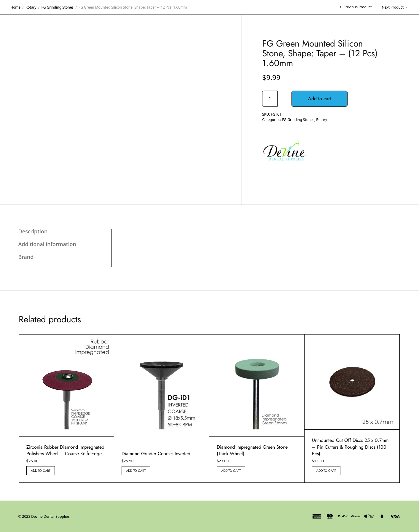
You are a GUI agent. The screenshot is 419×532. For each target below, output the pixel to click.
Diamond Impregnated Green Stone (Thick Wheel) (252, 450)
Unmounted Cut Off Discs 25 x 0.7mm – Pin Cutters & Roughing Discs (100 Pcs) (350, 447)
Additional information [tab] (47, 244)
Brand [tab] (26, 257)
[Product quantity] (270, 99)
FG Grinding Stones (57, 7)
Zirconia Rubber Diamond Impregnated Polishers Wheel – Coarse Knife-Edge (65, 450)
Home (15, 7)
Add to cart (320, 99)
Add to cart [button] (41, 471)
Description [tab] (33, 231)
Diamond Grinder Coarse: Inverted (156, 454)
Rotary (31, 7)
